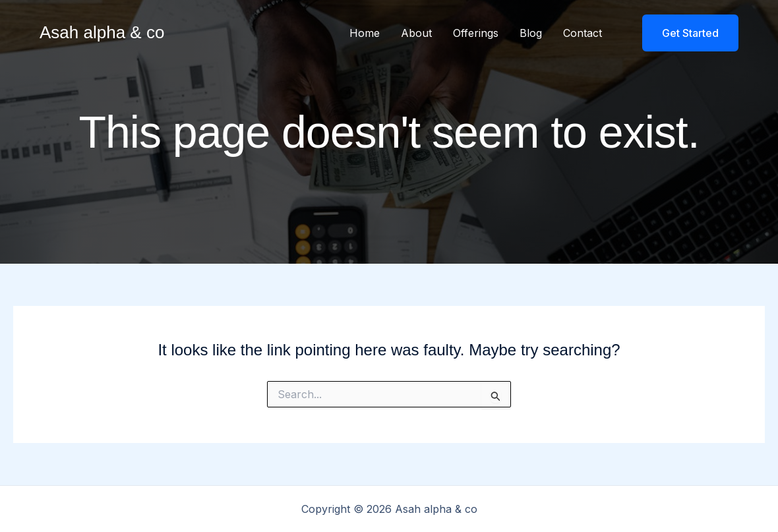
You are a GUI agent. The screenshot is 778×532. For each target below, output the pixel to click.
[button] (682, 33)
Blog (531, 33)
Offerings (476, 33)
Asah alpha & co (102, 32)
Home (365, 33)
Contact (583, 33)
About (416, 33)
